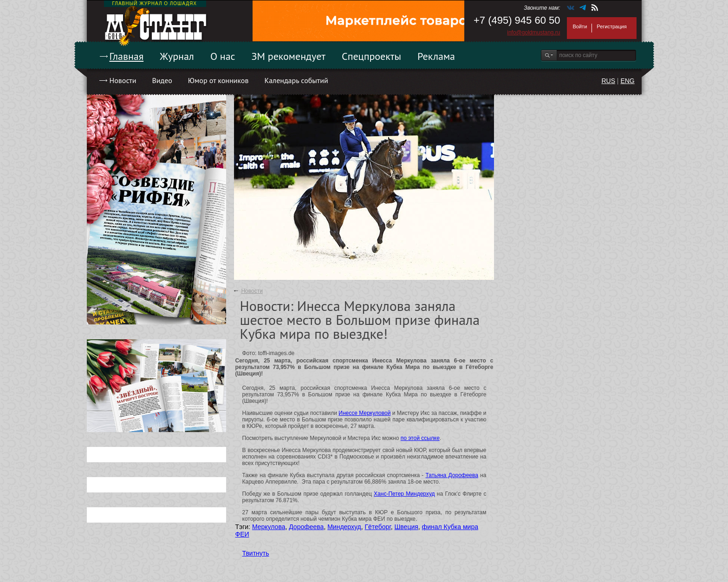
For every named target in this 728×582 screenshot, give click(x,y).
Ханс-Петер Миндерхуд (404, 494)
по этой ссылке (420, 438)
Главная (127, 56)
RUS (608, 81)
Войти (580, 26)
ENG (627, 81)
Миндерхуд (344, 527)
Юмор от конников (218, 80)
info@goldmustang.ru (533, 32)
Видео (162, 80)
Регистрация (611, 26)
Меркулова (269, 527)
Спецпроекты (371, 56)
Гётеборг (377, 527)
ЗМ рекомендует (289, 56)
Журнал (177, 56)
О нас (223, 56)
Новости (123, 80)
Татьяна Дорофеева (452, 475)
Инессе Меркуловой (364, 413)
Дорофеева (306, 527)
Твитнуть (256, 553)
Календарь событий (296, 80)
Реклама (436, 56)
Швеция (406, 527)
